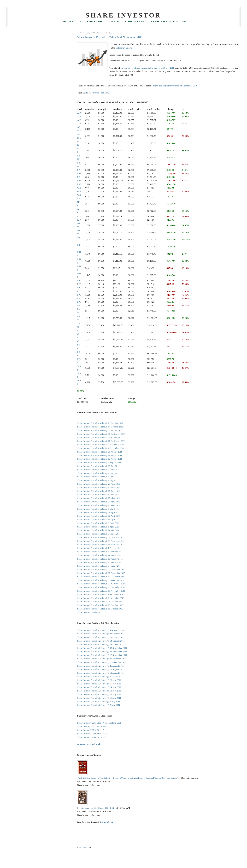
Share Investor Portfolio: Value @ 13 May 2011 (98, 505)
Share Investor (123, 15)
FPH (79, 170)
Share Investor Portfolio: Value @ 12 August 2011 (100, 459)
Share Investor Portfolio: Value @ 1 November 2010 (101, 598)
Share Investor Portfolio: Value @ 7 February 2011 (100, 548)
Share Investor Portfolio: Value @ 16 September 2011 (101, 441)
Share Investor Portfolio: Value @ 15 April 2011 (99, 520)
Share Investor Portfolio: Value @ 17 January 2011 (100, 559)
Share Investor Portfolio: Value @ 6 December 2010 (101, 580)
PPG (79, 281)
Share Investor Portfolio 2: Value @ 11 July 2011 (99, 698)
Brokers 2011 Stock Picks (89, 744)
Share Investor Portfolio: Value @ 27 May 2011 (98, 498)
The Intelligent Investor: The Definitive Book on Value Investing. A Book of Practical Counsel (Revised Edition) (128, 778)
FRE (79, 181)
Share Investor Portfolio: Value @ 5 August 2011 (99, 462)
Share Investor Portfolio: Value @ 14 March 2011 (99, 530)
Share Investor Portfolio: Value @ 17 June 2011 (98, 487)
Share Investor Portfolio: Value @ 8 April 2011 (98, 523)
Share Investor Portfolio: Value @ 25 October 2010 (100, 602)
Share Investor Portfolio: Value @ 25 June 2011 (98, 484)
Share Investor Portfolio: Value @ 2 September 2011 (101, 448)
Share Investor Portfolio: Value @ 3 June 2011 (98, 494)
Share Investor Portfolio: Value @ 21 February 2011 (101, 541)
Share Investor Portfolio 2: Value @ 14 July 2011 (99, 687)
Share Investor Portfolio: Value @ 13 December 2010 (101, 577)
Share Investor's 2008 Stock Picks (92, 737)
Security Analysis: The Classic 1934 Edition (97, 808)
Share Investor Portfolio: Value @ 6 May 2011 (98, 509)
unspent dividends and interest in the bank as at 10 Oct (145, 68)
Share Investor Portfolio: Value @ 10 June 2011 (98, 491)
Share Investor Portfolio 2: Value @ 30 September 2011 (102, 648)
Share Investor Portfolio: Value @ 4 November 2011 (110, 37)
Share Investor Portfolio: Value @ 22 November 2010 (101, 587)
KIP (79, 216)
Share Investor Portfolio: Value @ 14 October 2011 (100, 427)
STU (79, 359)
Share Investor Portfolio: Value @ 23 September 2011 (101, 438)
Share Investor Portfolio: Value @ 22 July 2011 (98, 470)
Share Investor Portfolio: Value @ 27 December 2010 (101, 569)
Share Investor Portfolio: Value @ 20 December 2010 (101, 573)
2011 (172, 68)
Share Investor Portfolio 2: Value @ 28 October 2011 (101, 634)
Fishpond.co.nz (107, 822)
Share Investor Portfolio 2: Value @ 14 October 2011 (101, 641)
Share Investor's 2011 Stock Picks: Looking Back (99, 723)
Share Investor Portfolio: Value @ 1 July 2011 (98, 480)
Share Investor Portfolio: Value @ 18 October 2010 (100, 605)
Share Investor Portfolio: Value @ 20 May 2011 (98, 502)
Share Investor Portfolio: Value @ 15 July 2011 (98, 473)
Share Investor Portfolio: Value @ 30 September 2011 (101, 434)
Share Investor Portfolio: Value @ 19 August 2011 (100, 455)
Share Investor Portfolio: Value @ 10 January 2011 (100, 562)
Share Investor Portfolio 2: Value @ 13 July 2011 (99, 691)
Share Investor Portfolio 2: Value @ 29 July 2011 (99, 680)
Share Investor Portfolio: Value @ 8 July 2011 (98, 477)
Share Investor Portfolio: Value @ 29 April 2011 (99, 512)
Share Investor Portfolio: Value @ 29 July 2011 (98, 466)
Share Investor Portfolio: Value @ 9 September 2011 (101, 445)
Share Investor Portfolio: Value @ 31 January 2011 (100, 552)
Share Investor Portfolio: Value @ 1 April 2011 (98, 527)
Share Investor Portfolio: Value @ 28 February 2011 (101, 537)
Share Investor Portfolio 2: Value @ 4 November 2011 (101, 630)
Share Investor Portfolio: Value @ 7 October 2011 (99, 430)
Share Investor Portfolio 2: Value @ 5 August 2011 (100, 676)
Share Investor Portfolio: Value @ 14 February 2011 (101, 545)
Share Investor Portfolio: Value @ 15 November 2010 (101, 591)
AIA (79, 113)
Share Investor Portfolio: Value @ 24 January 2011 (100, 555)
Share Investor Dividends (89, 612)
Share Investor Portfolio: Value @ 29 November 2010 (101, 584)
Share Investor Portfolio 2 (98, 93)
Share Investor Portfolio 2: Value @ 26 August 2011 (100, 666)
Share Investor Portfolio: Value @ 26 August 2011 (100, 452)
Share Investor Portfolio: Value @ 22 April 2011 (99, 516)
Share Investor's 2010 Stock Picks (92, 730)
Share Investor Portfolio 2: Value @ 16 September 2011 (102, 655)
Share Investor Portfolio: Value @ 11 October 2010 (100, 609)
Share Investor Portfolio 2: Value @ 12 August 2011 (100, 673)
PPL (79, 291)
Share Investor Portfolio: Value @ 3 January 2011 (99, 566)
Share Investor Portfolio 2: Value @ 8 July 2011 (99, 702)
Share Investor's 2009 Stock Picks (92, 734)
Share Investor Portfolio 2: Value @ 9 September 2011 (101, 659)
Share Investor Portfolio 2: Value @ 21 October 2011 (101, 637)
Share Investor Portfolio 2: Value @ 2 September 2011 (101, 662)
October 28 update (124, 48)
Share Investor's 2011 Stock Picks (92, 726)
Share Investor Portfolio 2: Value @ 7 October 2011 (100, 644)
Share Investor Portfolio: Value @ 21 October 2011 (100, 423)
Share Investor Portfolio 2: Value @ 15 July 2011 (99, 684)
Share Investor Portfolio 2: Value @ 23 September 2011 (102, 651)
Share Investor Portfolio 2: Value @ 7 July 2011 (99, 705)
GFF (79, 188)
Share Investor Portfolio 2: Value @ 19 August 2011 (100, 669)
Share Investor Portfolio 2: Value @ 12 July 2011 (99, 694)
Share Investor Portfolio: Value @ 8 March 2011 (99, 534)
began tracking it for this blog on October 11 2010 (175, 86)
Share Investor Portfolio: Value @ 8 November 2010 (101, 594)
